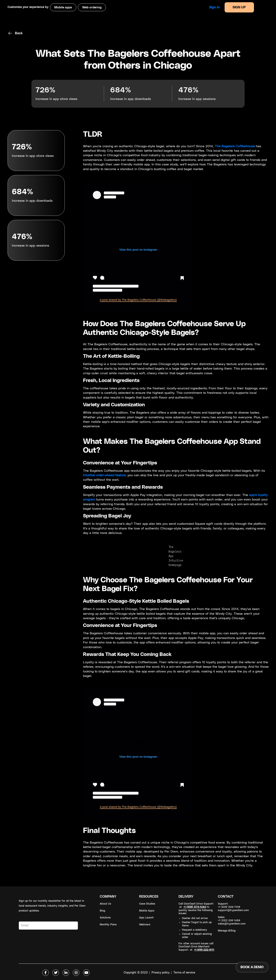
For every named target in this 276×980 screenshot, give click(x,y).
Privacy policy (161, 973)
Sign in (214, 7)
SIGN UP (239, 7)
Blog (103, 911)
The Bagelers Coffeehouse (235, 146)
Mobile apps (63, 7)
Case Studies (147, 904)
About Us (105, 904)
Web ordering (92, 7)
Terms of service (184, 973)
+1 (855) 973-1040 (195, 907)
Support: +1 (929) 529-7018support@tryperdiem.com (233, 907)
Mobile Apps (147, 911)
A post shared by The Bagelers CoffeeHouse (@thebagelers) (138, 300)
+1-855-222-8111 (204, 950)
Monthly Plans (108, 925)
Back (19, 33)
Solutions (105, 918)
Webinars (145, 925)
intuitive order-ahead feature (104, 475)
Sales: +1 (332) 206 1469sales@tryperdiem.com (232, 921)
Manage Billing (227, 931)
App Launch (146, 918)
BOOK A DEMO (252, 967)
